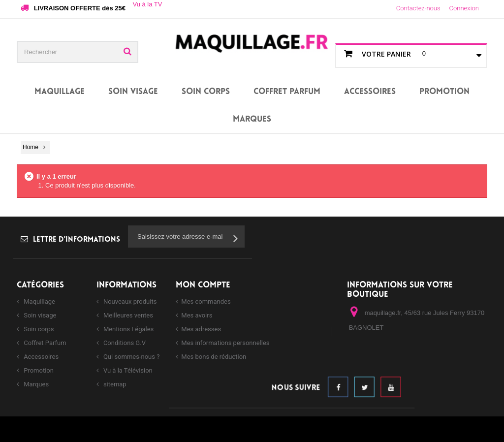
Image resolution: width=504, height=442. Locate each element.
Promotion (444, 92)
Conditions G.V (124, 343)
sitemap (114, 384)
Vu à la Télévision (127, 370)
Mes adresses (201, 329)
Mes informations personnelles (225, 343)
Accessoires (370, 92)
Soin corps (206, 92)
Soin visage (133, 92)
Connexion (464, 8)
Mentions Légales (128, 329)
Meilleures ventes (127, 315)
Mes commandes (206, 301)
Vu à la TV (147, 4)
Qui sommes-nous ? (131, 357)
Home (31, 147)
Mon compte (203, 285)
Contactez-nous (418, 8)
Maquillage (60, 92)
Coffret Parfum (287, 92)
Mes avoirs (197, 315)
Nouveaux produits (129, 301)
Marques (252, 119)
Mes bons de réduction (214, 357)
